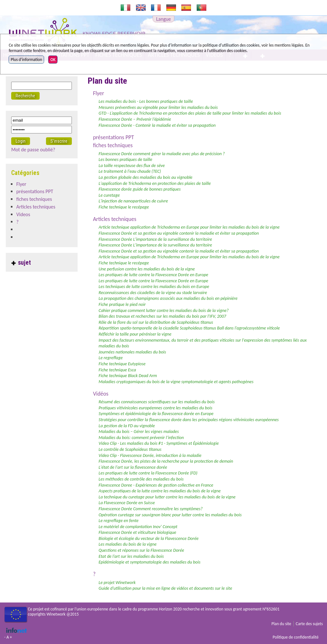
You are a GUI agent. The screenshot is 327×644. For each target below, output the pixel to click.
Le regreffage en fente (119, 521)
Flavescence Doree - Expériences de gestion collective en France (156, 485)
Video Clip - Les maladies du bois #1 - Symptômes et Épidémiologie (159, 443)
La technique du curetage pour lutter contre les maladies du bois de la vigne (167, 497)
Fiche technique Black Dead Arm (128, 376)
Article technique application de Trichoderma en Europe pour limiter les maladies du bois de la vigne (189, 227)
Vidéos (101, 394)
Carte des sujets (309, 624)
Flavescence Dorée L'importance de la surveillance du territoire (155, 239)
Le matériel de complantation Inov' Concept (138, 527)
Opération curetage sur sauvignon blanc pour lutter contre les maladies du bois (170, 515)
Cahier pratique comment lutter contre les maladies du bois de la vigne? (164, 311)
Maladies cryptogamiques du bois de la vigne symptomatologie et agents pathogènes (176, 382)
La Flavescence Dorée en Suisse (127, 503)
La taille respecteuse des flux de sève (132, 166)
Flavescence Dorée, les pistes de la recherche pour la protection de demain (166, 461)
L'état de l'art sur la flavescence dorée (133, 467)
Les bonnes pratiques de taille (125, 159)
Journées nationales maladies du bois (132, 352)
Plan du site (281, 624)
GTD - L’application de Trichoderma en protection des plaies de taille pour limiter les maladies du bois (190, 113)
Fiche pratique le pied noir (122, 304)
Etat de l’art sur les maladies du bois (131, 556)
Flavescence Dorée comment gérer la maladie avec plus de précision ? (162, 154)
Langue (163, 19)
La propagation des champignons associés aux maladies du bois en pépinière (168, 298)
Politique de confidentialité (296, 637)
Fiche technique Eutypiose (122, 364)
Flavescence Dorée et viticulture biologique (137, 532)
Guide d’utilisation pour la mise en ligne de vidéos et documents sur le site (165, 588)
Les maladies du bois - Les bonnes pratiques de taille (146, 101)
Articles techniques (115, 219)
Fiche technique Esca (117, 370)
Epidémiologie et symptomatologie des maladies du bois (150, 562)
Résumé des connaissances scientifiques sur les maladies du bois (157, 402)
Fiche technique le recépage (124, 207)
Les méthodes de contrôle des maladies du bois (141, 479)
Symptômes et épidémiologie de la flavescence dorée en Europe (156, 414)
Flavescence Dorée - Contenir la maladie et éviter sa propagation (157, 125)
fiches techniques (113, 145)
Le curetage (109, 195)
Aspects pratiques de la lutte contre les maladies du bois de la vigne (160, 491)
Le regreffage (111, 358)
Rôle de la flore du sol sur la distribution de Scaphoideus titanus (156, 322)
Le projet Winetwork (117, 583)
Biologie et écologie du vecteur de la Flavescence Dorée (149, 538)
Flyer (99, 93)
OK (53, 60)
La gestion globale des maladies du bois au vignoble (146, 177)
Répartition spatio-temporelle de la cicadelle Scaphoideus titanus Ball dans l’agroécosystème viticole (189, 328)
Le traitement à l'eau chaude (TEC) (130, 171)
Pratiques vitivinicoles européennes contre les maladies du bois (156, 408)
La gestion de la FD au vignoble (127, 426)
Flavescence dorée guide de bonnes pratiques (140, 189)
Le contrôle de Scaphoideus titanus (130, 449)
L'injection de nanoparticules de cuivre (133, 201)
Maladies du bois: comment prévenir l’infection (141, 438)
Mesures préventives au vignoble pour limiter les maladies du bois (158, 107)
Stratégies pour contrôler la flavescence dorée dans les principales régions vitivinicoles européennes (189, 420)
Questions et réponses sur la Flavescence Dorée (141, 550)
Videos (23, 214)
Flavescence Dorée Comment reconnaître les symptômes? (151, 509)
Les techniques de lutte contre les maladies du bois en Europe (154, 287)
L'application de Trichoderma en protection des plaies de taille (155, 183)
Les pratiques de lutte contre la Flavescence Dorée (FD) (148, 473)
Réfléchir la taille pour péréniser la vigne (135, 334)
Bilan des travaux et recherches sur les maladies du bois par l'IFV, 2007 (162, 316)
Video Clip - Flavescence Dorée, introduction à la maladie (150, 455)
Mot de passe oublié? (33, 150)
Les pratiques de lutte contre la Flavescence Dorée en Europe (153, 275)
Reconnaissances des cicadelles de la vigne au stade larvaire (153, 293)
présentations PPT (113, 137)
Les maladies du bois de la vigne (128, 544)
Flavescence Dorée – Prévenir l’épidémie (135, 119)
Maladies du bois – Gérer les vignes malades (139, 432)
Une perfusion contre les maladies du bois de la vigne (147, 269)
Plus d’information (27, 60)
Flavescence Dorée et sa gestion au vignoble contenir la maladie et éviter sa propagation (179, 233)
